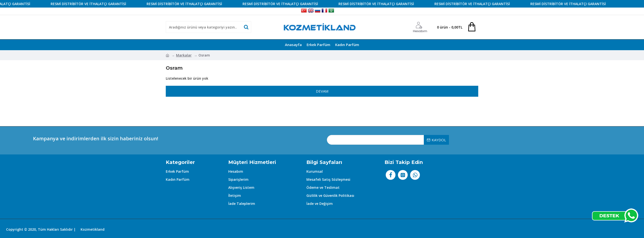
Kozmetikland (93, 229)
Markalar (184, 55)
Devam (322, 91)
